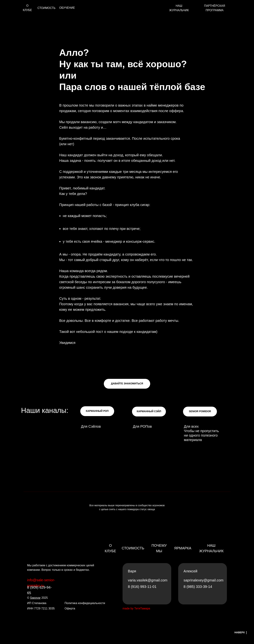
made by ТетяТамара (136, 608)
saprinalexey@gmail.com (204, 580)
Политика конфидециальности (85, 603)
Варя (132, 571)
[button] (127, 384)
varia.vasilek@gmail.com (148, 580)
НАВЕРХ (241, 633)
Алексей (190, 571)
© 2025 (37, 598)
